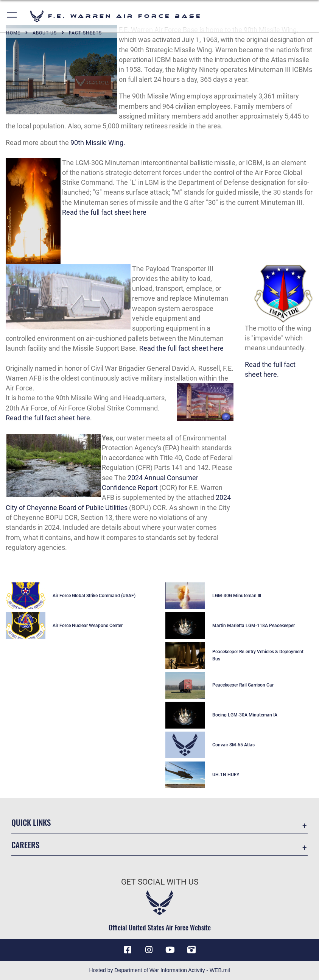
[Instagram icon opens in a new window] (149, 950)
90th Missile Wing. (98, 143)
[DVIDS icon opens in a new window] (191, 950)
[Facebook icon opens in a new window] (128, 950)
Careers (25, 845)
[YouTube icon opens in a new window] (170, 950)
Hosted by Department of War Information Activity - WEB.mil (159, 970)
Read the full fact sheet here (104, 212)
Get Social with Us (160, 882)
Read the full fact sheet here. (49, 418)
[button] (12, 16)
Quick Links (31, 822)
